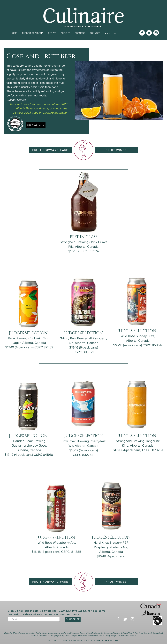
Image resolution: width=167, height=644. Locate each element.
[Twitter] (149, 33)
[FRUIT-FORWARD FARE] (51, 150)
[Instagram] (156, 33)
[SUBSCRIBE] (73, 619)
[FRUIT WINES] (116, 150)
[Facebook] (142, 33)
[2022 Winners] (36, 125)
